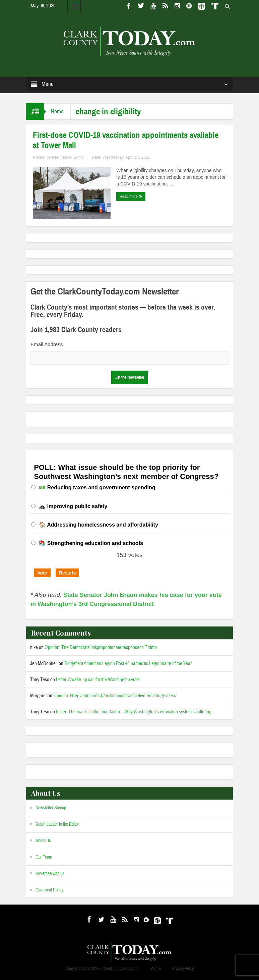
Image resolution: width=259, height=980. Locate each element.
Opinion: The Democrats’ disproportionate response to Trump (101, 647)
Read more (131, 197)
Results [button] (68, 573)
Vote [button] (42, 573)
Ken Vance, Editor (68, 157)
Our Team (44, 857)
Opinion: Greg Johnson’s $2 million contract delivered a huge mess (115, 696)
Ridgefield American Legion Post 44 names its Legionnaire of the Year (128, 664)
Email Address (47, 344)
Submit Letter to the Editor (57, 824)
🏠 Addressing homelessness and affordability (99, 525)
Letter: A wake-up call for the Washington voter (98, 680)
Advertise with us (50, 874)
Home (57, 112)
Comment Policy (50, 890)
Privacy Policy (183, 969)
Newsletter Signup (51, 808)
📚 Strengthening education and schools (91, 543)
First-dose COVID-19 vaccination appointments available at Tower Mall (126, 140)
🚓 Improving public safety (73, 506)
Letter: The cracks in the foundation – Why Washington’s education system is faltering (134, 712)
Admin (156, 969)
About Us (43, 841)
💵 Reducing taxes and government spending (97, 487)
